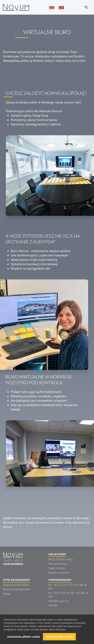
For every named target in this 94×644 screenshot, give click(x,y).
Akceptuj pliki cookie (59, 637)
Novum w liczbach (59, 572)
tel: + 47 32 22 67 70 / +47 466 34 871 (68, 587)
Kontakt (53, 605)
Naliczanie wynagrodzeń (17, 589)
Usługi (7, 594)
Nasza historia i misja (61, 559)
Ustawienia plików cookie (24, 637)
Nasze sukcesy (57, 568)
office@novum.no (59, 601)
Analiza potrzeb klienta (16, 585)
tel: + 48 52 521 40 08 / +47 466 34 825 (69, 595)
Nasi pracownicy (58, 564)
